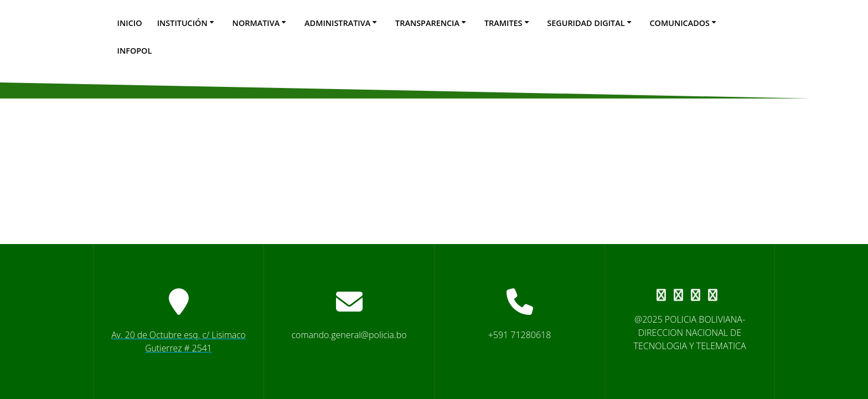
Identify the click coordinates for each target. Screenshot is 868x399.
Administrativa (337, 23)
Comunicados (679, 23)
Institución (182, 23)
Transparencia (427, 23)
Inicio (130, 23)
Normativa (256, 23)
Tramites (503, 23)
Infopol (135, 51)
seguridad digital (586, 23)
